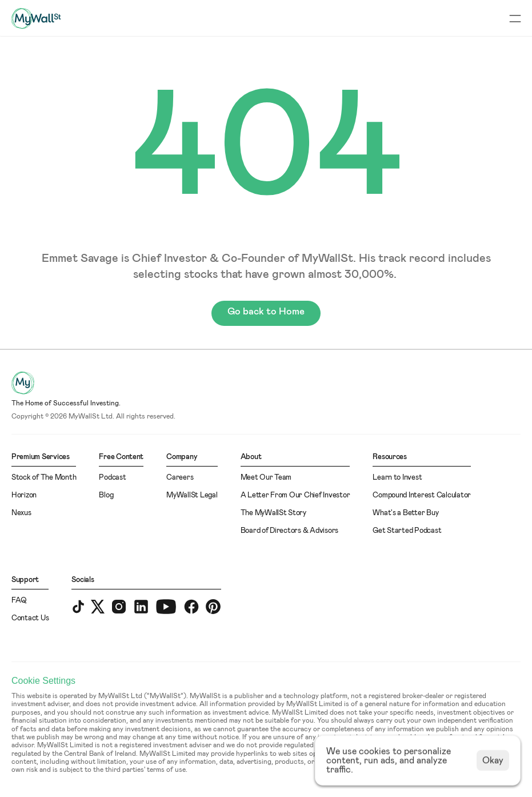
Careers (180, 478)
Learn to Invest (397, 478)
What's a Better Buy (405, 513)
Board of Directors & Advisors (289, 531)
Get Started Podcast (407, 531)
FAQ (19, 601)
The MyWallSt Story (273, 513)
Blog (106, 495)
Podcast (112, 478)
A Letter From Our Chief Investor (295, 495)
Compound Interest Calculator (422, 495)
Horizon (24, 495)
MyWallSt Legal (192, 495)
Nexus (21, 513)
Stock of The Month (44, 478)
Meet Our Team (266, 478)
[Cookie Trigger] (43, 681)
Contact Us (30, 618)
